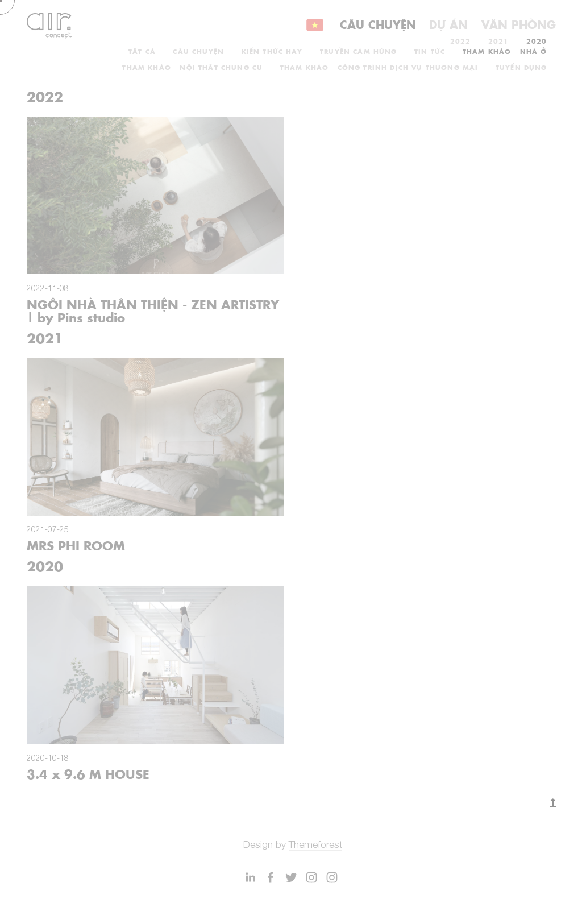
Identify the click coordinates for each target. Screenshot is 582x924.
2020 (537, 41)
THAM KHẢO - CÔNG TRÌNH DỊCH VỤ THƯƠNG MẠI (379, 67)
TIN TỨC (430, 51)
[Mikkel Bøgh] (250, 877)
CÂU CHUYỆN (198, 51)
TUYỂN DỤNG (521, 67)
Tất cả (142, 51)
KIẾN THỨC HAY (272, 51)
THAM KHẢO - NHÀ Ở (505, 51)
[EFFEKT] (271, 877)
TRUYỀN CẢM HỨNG (358, 51)
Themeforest (315, 844)
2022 (461, 41)
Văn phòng (519, 24)
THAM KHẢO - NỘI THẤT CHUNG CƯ (192, 67)
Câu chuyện (378, 24)
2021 (499, 41)
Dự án (448, 24)
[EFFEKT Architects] (291, 877)
